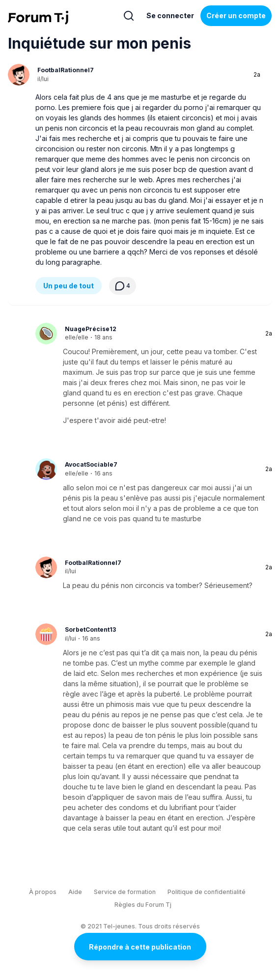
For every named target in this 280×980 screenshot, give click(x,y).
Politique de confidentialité (207, 892)
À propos (43, 892)
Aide (75, 892)
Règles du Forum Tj (143, 905)
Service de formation (125, 892)
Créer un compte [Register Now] (236, 15)
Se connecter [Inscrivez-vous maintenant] (170, 15)
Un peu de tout (69, 286)
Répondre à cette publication (140, 947)
